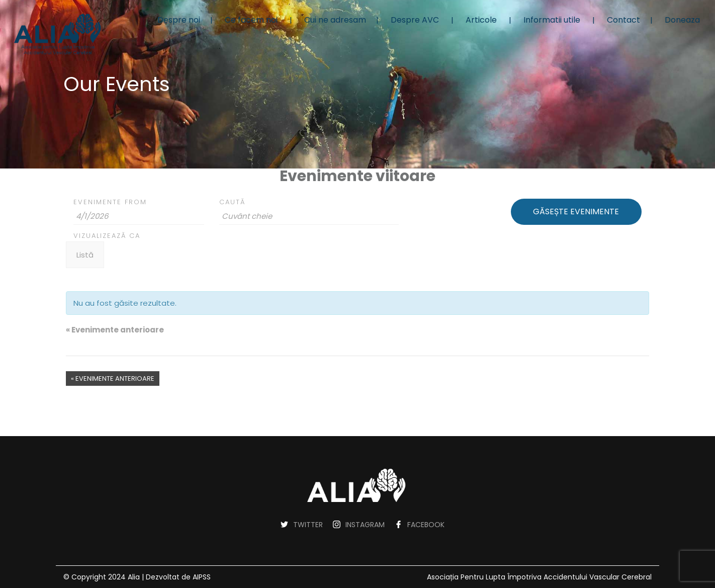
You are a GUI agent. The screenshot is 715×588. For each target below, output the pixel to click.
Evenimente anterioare (115, 330)
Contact (623, 20)
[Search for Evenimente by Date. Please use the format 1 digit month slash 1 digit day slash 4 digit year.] (139, 216)
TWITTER (308, 525)
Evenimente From (110, 202)
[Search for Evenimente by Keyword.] (309, 216)
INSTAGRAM (365, 525)
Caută (232, 202)
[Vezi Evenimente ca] (85, 255)
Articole (481, 20)
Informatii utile (552, 20)
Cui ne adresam (335, 20)
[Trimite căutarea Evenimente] (576, 212)
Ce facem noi (251, 20)
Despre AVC (415, 20)
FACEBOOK (426, 525)
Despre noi (179, 20)
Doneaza (682, 20)
